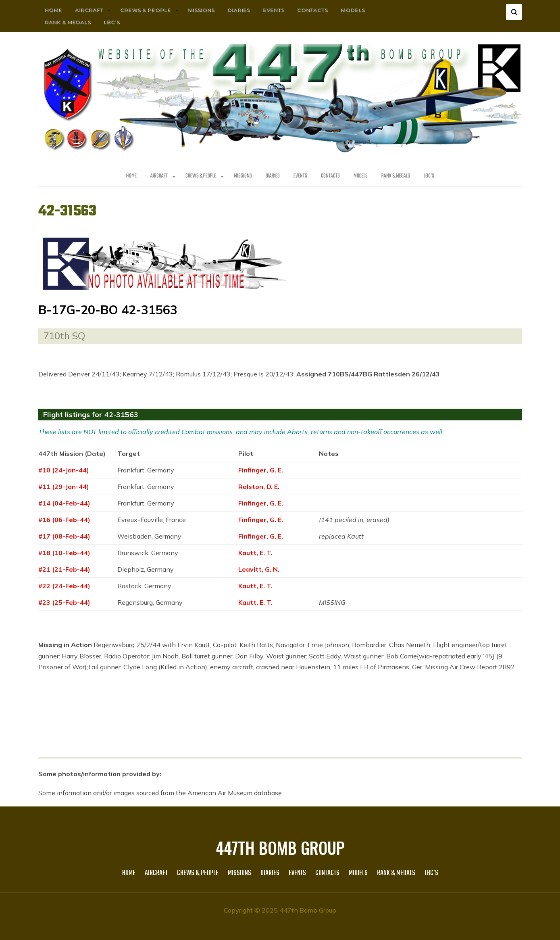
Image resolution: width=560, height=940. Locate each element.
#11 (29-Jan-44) (64, 487)
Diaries (239, 10)
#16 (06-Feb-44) (64, 520)
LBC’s (112, 22)
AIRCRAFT (89, 10)
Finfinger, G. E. (261, 470)
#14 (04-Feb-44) (64, 503)
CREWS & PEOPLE (146, 10)
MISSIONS (201, 10)
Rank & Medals (68, 22)
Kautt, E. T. (255, 553)
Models (353, 10)
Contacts (312, 10)
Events (274, 10)
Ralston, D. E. (259, 487)
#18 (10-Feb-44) (64, 553)
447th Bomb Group (280, 848)
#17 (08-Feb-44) (64, 536)
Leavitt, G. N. (259, 569)
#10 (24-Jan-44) (64, 470)
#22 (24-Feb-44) (64, 586)
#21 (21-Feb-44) (64, 569)
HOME (53, 10)
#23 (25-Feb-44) (64, 602)
